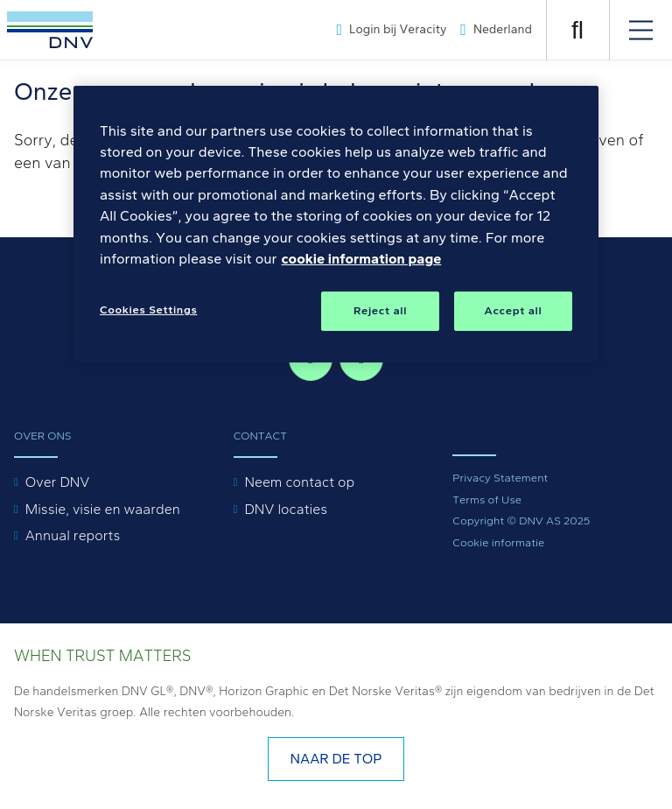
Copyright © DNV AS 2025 (521, 521)
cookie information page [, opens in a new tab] (361, 259)
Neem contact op (299, 482)
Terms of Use (487, 499)
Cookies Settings (148, 310)
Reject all (380, 310)
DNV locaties (286, 509)
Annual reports (73, 535)
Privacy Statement (500, 478)
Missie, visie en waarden (103, 509)
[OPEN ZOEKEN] (577, 30)
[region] (336, 224)
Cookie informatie (498, 542)
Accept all (514, 310)
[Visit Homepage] (50, 30)
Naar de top (336, 759)
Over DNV (58, 482)
